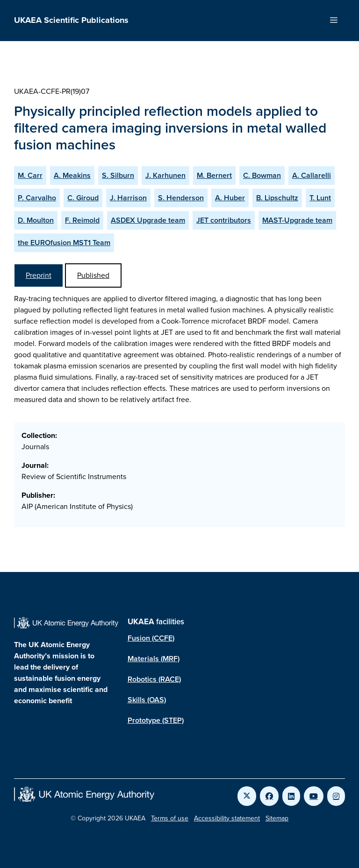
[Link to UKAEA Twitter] (247, 796)
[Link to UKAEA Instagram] (336, 796)
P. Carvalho (37, 198)
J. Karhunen (165, 175)
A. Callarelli (312, 175)
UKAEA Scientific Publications (71, 20)
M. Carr (30, 175)
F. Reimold (82, 220)
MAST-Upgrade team (297, 220)
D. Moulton (36, 220)
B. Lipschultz (277, 198)
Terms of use (170, 818)
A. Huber (230, 198)
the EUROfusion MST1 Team (64, 243)
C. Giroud (83, 198)
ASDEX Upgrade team (148, 220)
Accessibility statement (227, 818)
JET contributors (224, 220)
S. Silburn (118, 175)
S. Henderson (181, 198)
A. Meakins (72, 175)
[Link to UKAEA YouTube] (314, 796)
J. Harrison (128, 198)
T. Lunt (320, 198)
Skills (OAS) (147, 700)
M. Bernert (214, 175)
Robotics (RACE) (154, 679)
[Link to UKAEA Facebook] (269, 796)
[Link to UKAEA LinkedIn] (291, 796)
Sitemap (277, 818)
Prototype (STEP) (156, 720)
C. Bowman (262, 175)
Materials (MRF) (154, 659)
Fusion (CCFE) (151, 638)
